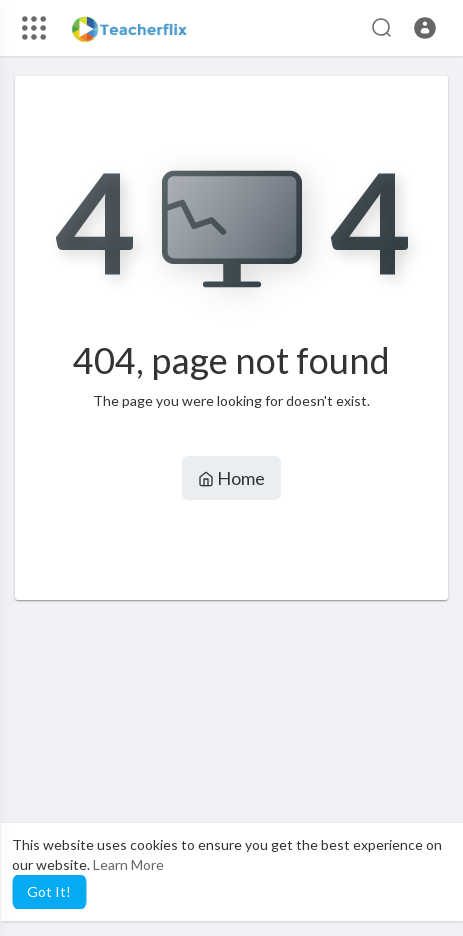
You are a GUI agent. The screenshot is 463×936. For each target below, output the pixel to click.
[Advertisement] (231, 768)
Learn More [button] (128, 864)
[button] (425, 28)
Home (231, 478)
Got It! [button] (49, 891)
